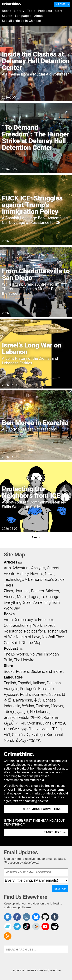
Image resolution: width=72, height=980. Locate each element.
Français (11, 689)
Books (7, 11)
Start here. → (55, 832)
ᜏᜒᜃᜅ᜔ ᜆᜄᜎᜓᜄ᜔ (28, 740)
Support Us (62, 4)
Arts (7, 568)
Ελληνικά (40, 694)
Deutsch (54, 683)
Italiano (39, 683)
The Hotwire (24, 660)
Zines (8, 591)
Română (51, 717)
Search (7, 16)
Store (59, 11)
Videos (10, 597)
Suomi (55, 694)
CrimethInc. (12, 4)
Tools (31, 11)
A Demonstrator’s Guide (45, 579)
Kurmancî (55, 735)
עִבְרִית (60, 723)
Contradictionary (18, 625)
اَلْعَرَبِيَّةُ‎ (9, 723)
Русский (11, 694)
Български (23, 700)
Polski (25, 694)
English (10, 683)
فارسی (23, 712)
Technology (13, 579)
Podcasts (45, 11)
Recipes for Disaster (41, 631)
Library (19, 11)
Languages (23, 16)
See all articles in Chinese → (24, 21)
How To (37, 574)
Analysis (38, 568)
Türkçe (10, 712)
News (50, 574)
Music (22, 597)
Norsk (9, 740)
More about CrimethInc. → (44, 809)
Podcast (11, 648)
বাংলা (21, 723)
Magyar (57, 706)
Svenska (34, 723)
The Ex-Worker (16, 654)
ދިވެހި (27, 735)
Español (24, 683)
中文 (38, 700)
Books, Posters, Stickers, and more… (34, 671)
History (23, 574)
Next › (36, 537)
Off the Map (31, 643)
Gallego (39, 735)
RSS (20, 563)
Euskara (42, 706)
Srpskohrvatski (16, 717)
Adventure (21, 568)
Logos (34, 597)
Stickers (52, 591)
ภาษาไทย (12, 729)
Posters (38, 591)
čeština (28, 706)
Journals (22, 591)
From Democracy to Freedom (28, 620)
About (38, 16)
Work (38, 625)
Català (17, 735)
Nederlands (40, 712)
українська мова (36, 729)
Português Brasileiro (37, 689)
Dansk (48, 723)
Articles (11, 562)
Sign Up (60, 888)
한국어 (36, 717)
